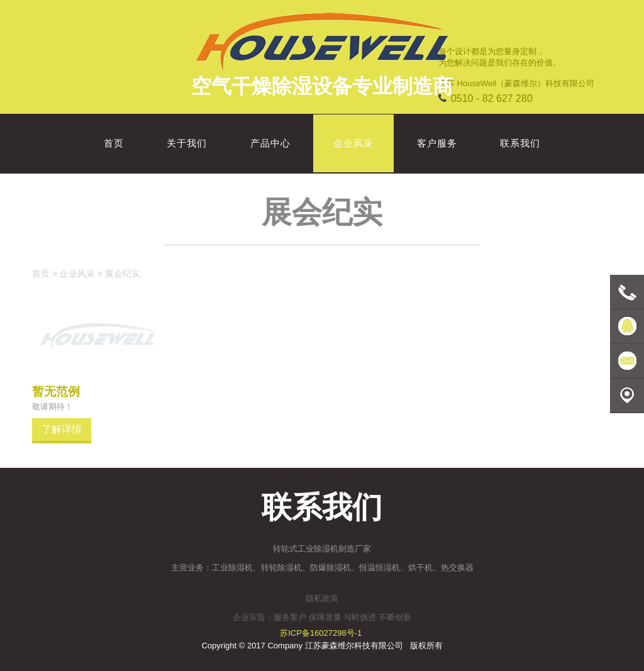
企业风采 (77, 274)
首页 (41, 274)
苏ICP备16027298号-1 (321, 633)
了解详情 (62, 429)
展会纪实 (123, 274)
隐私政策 (322, 598)
